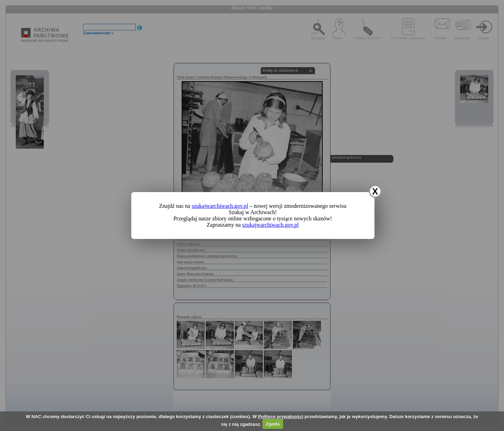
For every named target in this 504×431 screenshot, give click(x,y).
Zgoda (273, 424)
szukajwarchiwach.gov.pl (220, 206)
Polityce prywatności (281, 416)
